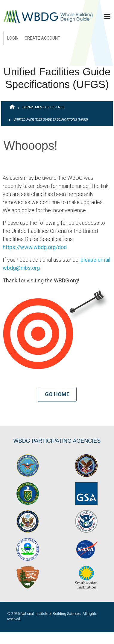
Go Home (57, 394)
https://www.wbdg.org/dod (35, 247)
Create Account (42, 38)
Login (13, 38)
